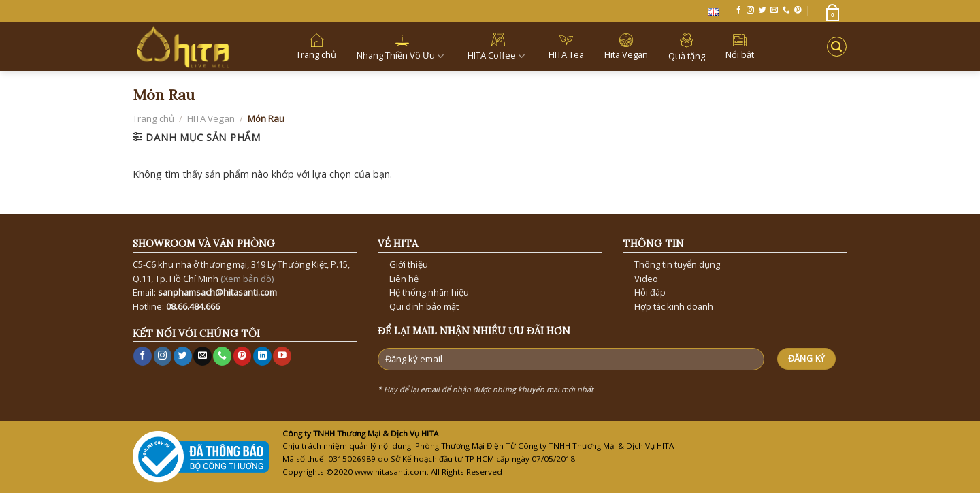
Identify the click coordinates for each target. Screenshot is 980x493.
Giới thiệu (409, 264)
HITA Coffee (498, 46)
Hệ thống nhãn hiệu (429, 292)
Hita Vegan (626, 47)
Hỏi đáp (650, 292)
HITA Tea (566, 47)
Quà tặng (687, 47)
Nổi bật (740, 47)
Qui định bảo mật (424, 306)
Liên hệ (404, 279)
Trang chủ (316, 47)
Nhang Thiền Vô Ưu (402, 46)
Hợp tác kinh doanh (674, 306)
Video (646, 279)
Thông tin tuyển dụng (677, 264)
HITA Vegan (211, 118)
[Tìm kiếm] (837, 47)
